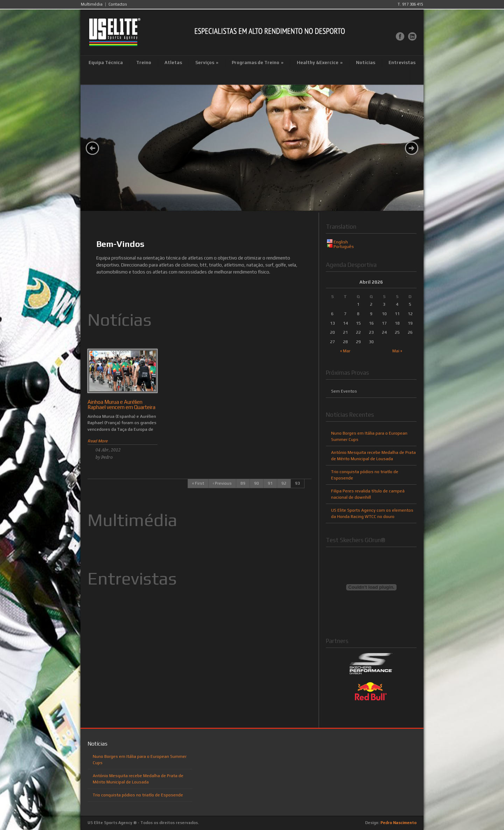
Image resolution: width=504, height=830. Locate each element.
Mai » (397, 351)
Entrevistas (402, 63)
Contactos (118, 4)
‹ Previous (222, 483)
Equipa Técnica (106, 63)
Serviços (207, 63)
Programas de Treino (258, 63)
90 (257, 483)
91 (270, 483)
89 (243, 483)
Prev (92, 148)
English (341, 242)
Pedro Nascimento (398, 823)
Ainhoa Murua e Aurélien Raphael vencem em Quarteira (121, 404)
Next (412, 148)
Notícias (366, 63)
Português (344, 247)
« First (198, 483)
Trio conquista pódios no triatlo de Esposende (138, 795)
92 (284, 483)
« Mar (345, 351)
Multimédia (92, 4)
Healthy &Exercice (320, 63)
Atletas (173, 63)
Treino (144, 63)
